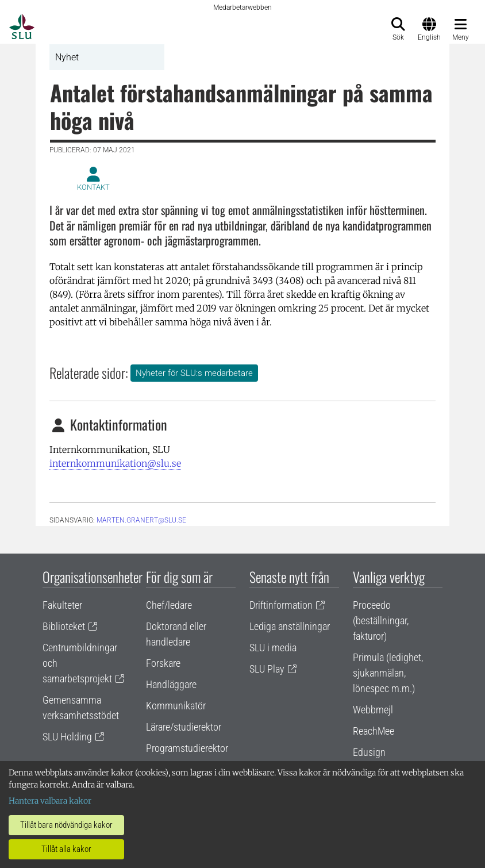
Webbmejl (373, 710)
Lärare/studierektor (184, 727)
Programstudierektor (187, 748)
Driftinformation (281, 605)
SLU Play (267, 669)
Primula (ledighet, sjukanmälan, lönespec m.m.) (388, 673)
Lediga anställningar (290, 626)
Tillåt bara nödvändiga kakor (66, 825)
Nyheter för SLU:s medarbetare (194, 373)
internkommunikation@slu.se (115, 463)
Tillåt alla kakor (66, 849)
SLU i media (273, 648)
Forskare (163, 663)
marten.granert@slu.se (141, 520)
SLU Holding (67, 737)
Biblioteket (64, 626)
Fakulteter (62, 605)
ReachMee (374, 731)
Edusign (369, 752)
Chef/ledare (169, 605)
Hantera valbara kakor (50, 801)
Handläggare (171, 684)
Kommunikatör (176, 706)
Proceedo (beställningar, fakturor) (381, 621)
